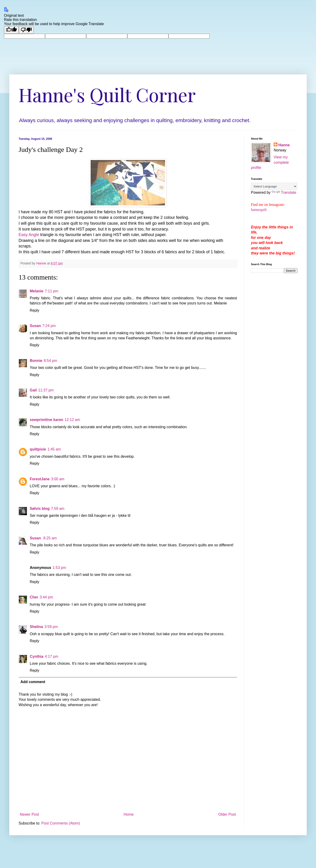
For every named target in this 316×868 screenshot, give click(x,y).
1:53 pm (59, 568)
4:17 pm (52, 656)
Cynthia (37, 656)
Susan (35, 326)
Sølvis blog (40, 509)
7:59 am (58, 509)
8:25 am (50, 538)
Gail (33, 390)
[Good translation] (11, 30)
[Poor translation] (26, 30)
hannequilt (259, 210)
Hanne (284, 145)
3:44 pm (46, 597)
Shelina (36, 627)
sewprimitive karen (46, 420)
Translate (284, 192)
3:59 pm (51, 627)
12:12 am (72, 420)
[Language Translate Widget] (274, 186)
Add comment (33, 682)
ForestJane (40, 479)
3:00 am (58, 479)
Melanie (37, 291)
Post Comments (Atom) (61, 823)
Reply (35, 310)
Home (129, 814)
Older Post (227, 814)
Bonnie (36, 361)
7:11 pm (52, 291)
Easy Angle (29, 235)
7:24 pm (49, 326)
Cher (34, 597)
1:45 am (54, 449)
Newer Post (29, 814)
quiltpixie (38, 449)
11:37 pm (46, 390)
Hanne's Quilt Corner (107, 94)
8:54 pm (50, 361)
